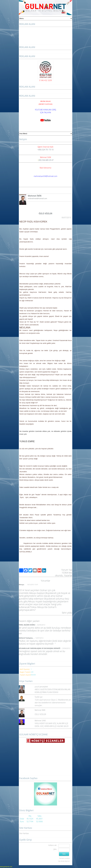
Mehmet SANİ (40, 721)
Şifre (55, 849)
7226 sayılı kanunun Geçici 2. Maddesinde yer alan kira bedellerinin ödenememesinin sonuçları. (53, 703)
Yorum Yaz (67, 570)
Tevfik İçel (39, 697)
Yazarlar (68, 575)
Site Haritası (24, 833)
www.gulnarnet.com (6, 867)
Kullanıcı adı (52, 845)
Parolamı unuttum (64, 858)
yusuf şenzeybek (41, 687)
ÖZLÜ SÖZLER (40, 714)
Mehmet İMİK (40, 710)
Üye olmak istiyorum (64, 861)
